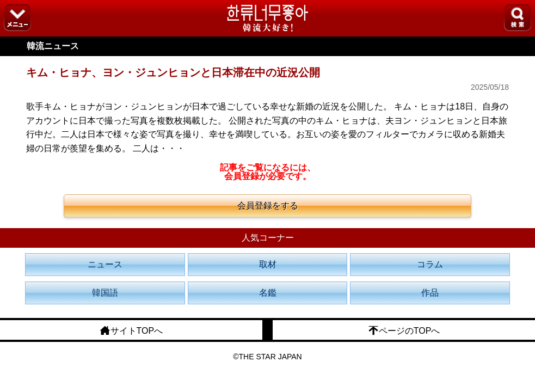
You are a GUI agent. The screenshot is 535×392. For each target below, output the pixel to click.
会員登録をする (268, 206)
